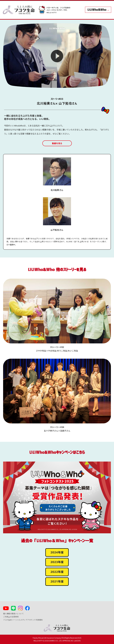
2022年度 (57, 572)
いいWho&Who (97, 10)
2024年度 (57, 552)
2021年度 (57, 582)
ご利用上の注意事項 (11, 617)
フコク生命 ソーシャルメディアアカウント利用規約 (23, 620)
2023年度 (57, 562)
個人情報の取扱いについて (13, 613)
